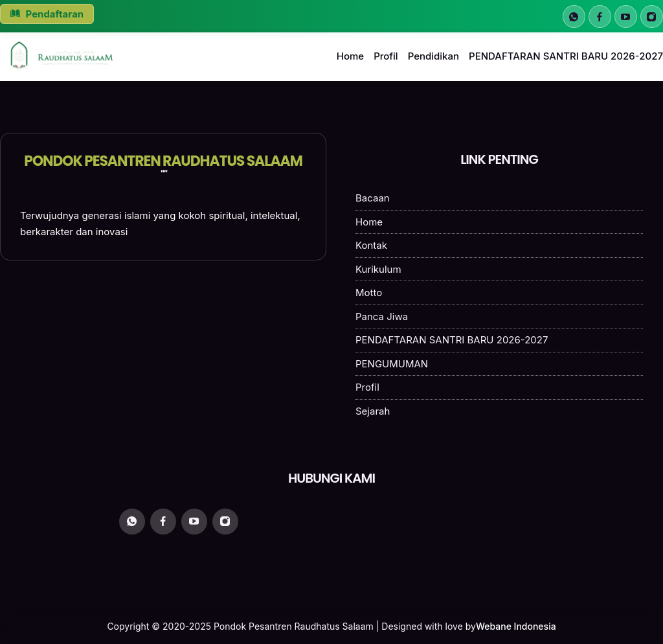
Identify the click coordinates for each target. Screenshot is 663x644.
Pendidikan (433, 56)
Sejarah (373, 411)
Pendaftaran (47, 14)
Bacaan (373, 198)
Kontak (371, 245)
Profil (386, 56)
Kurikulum (378, 269)
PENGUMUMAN (392, 364)
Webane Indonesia (516, 626)
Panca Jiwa (382, 316)
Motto (369, 293)
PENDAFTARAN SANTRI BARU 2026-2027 (566, 56)
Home (350, 56)
